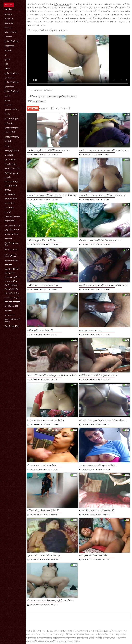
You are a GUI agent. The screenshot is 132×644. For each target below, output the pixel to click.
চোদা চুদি (8, 212)
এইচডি (7, 69)
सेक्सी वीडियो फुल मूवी (11, 173)
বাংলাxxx (8, 311)
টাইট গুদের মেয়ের (62, 4)
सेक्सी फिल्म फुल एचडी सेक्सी (12, 244)
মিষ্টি (6, 64)
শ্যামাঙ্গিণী (8, 50)
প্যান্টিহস (8, 114)
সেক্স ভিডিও (92, 15)
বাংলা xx (8, 190)
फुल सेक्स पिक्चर (10, 194)
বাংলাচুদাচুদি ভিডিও (12, 151)
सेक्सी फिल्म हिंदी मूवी (11, 182)
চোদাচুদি (8, 177)
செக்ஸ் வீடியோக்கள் (13, 217)
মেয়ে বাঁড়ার (9, 105)
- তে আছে (8, 37)
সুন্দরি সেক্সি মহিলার (12, 41)
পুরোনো (8, 60)
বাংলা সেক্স (9, 14)
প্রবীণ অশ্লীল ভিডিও (12, 293)
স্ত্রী (6, 55)
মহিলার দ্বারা (9, 23)
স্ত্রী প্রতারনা (9, 28)
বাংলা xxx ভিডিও (11, 249)
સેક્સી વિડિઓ (10, 315)
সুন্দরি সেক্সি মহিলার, (12, 82)
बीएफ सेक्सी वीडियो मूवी (12, 269)
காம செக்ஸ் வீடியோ (13, 298)
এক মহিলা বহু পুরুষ (11, 119)
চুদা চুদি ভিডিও (10, 160)
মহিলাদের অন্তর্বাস (11, 32)
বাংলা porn (9, 155)
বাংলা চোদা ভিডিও (12, 261)
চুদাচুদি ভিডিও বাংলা (12, 230)
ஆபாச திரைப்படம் (12, 225)
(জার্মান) (8, 101)
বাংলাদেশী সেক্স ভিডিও (13, 169)
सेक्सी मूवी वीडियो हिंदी (11, 289)
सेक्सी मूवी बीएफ (10, 273)
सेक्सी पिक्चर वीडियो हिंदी (12, 302)
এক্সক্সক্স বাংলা (10, 203)
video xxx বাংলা (11, 199)
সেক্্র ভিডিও (39, 101)
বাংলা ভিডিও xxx (11, 306)
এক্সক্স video (9, 208)
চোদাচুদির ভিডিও (11, 164)
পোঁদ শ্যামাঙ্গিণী (10, 132)
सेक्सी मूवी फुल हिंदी (11, 186)
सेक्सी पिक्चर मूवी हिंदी (11, 277)
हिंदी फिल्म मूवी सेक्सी (11, 285)
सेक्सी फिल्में (8, 265)
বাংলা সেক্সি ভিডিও (12, 234)
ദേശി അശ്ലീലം (11, 281)
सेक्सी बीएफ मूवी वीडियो (12, 326)
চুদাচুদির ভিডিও (10, 221)
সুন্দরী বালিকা (9, 46)
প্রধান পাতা (9, 5)
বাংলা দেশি (9, 239)
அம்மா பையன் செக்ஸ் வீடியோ (11, 255)
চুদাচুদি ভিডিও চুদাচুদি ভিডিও (12, 321)
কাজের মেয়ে (9, 19)
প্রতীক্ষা (7, 96)
